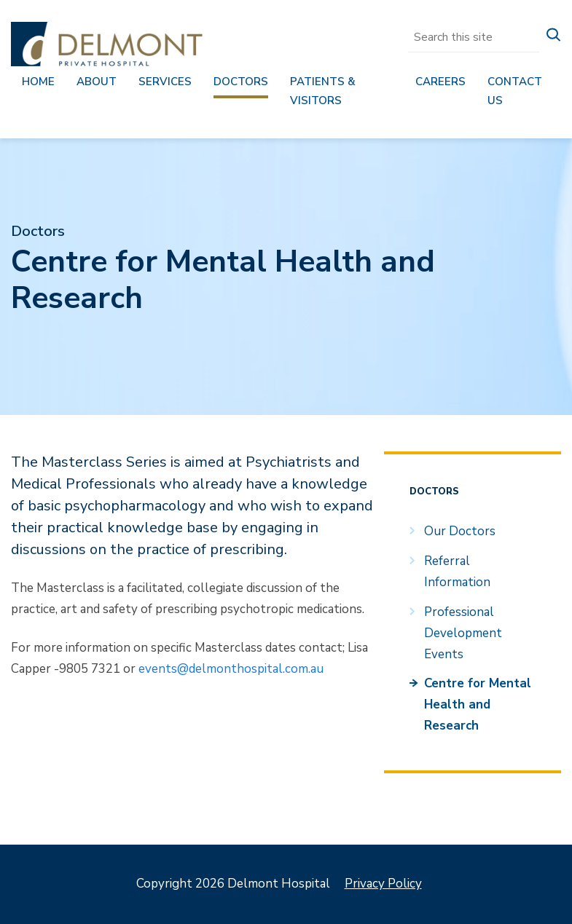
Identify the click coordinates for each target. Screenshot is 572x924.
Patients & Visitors (323, 91)
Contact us (515, 91)
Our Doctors (460, 531)
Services (165, 82)
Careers (440, 82)
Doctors (241, 82)
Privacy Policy (383, 884)
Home (38, 82)
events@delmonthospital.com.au (231, 669)
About (97, 82)
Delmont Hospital (107, 44)
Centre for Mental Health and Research (478, 704)
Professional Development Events (463, 633)
